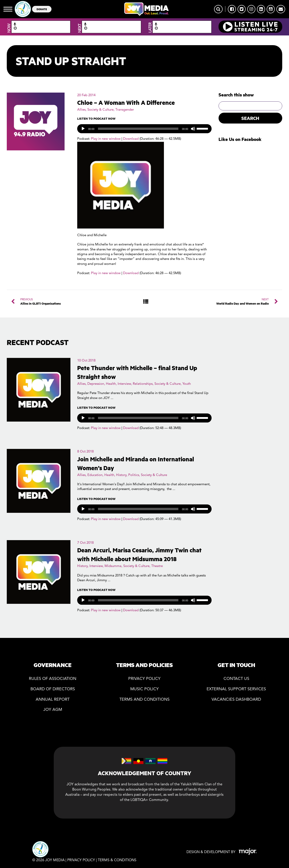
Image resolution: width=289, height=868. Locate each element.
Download (131, 139)
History (121, 475)
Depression (96, 384)
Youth (187, 384)
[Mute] (193, 129)
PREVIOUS (41, 302)
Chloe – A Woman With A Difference (126, 103)
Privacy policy (144, 679)
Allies (81, 110)
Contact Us (236, 679)
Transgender (125, 110)
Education (95, 475)
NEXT (242, 302)
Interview (124, 384)
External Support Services (236, 689)
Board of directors (53, 689)
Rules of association (53, 679)
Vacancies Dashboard (236, 700)
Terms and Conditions (144, 700)
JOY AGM (53, 710)
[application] (144, 129)
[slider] (138, 129)
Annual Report (53, 700)
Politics (134, 475)
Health (111, 384)
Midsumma (113, 566)
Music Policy (144, 689)
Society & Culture (100, 110)
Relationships (143, 384)
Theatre (157, 566)
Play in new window (106, 139)
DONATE (42, 9)
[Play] (83, 129)
